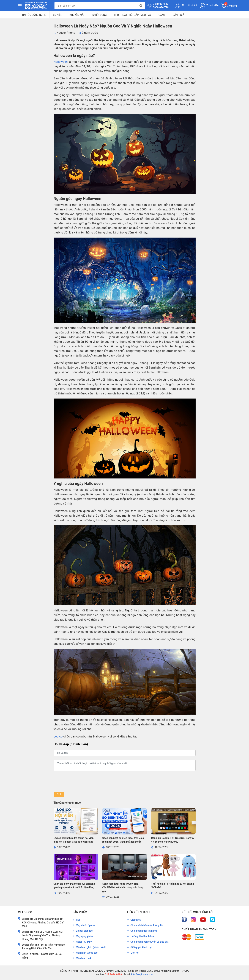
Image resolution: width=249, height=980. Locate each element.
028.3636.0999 (113, 975)
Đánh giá (178, 15)
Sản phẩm (80, 912)
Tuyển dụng (99, 15)
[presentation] (81, 781)
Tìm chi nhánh (186, 6)
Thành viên (209, 6)
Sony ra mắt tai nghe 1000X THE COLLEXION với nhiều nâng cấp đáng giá (123, 887)
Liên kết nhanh (138, 912)
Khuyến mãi (77, 15)
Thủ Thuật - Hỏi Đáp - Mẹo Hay (133, 15)
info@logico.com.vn (142, 975)
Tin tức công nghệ (34, 15)
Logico (58, 736)
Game (162, 15)
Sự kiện (58, 15)
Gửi (59, 794)
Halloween (61, 62)
